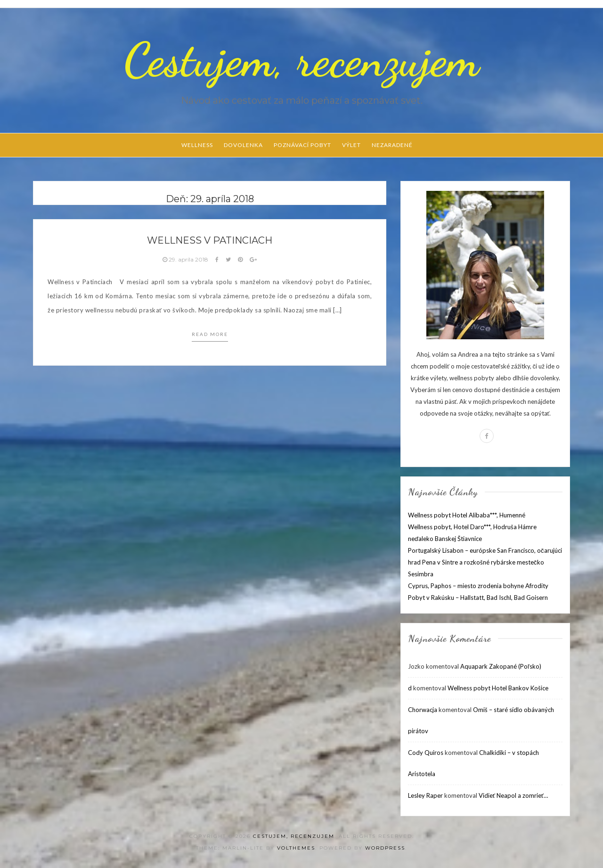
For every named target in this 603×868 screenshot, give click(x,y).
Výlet (351, 145)
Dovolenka (243, 145)
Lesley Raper (425, 795)
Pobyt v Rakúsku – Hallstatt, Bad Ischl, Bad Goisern (478, 598)
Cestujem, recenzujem (301, 60)
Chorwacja (423, 710)
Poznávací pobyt (302, 145)
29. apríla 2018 (186, 259)
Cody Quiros (426, 753)
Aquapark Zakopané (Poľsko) (501, 666)
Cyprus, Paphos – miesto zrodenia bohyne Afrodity (478, 586)
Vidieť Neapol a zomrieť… (513, 795)
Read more (210, 334)
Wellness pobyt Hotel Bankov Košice (498, 688)
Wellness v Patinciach (210, 240)
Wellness (197, 145)
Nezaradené (392, 145)
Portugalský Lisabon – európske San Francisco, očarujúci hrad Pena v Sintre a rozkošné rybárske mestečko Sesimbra (485, 562)
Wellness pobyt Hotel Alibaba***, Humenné (467, 515)
